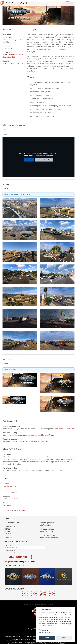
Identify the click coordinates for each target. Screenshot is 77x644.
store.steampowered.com (64, 429)
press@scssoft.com (10, 486)
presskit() (6, 510)
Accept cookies (10, 562)
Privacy (31, 604)
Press (26, 604)
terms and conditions (38, 155)
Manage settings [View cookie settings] (44, 632)
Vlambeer (25, 510)
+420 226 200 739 (11, 538)
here (61, 470)
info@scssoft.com (46, 525)
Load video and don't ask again (44, 160)
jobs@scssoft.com (47, 531)
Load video (30, 160)
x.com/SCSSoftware (10, 492)
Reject (64, 638)
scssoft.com (44, 441)
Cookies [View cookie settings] (50, 604)
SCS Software (7, 37)
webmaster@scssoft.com (49, 538)
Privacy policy (44, 630)
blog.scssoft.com (48, 435)
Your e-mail (25, 547)
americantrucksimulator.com (13, 63)
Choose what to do (11, 551)
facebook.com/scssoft (11, 499)
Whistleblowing (41, 604)
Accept (47, 638)
